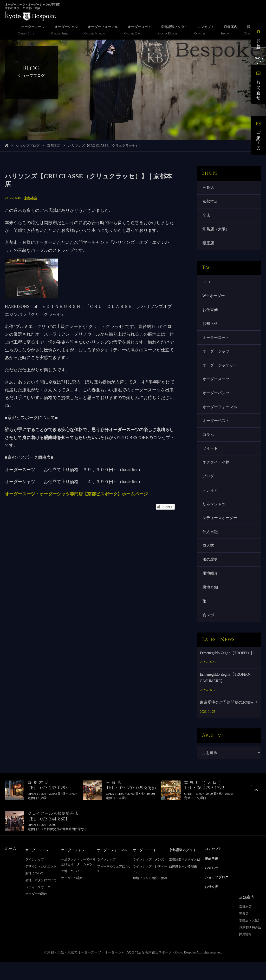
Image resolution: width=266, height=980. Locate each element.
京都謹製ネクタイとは (185, 878)
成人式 (209, 561)
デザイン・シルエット (41, 885)
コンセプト (214, 868)
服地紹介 (211, 590)
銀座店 (209, 246)
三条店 (209, 188)
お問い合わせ (260, 86)
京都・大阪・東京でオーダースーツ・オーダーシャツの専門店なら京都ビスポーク (110, 970)
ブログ (209, 489)
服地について (35, 892)
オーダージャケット (220, 372)
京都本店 (54, 146)
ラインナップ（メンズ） (150, 878)
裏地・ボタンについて (41, 899)
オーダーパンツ (216, 401)
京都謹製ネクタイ (184, 869)
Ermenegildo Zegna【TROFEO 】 (227, 672)
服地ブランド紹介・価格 (150, 897)
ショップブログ (28, 146)
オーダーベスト (216, 430)
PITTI (208, 285)
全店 (207, 217)
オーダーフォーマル (220, 416)
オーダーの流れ (36, 913)
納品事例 (213, 877)
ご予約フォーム (260, 137)
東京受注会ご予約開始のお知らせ (229, 721)
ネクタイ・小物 (216, 474)
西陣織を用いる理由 (183, 885)
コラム (209, 445)
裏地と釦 (211, 604)
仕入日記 (211, 546)
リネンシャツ (214, 517)
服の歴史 (211, 576)
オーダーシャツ (216, 358)
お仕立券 (211, 314)
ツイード (211, 459)
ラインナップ (35, 878)
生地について (71, 890)
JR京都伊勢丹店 (250, 945)
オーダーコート (216, 343)
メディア (211, 503)
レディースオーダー (220, 532)
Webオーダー (214, 300)
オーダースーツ (216, 387)
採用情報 (245, 952)
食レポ (209, 633)
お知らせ (211, 329)
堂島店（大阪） (216, 231)
